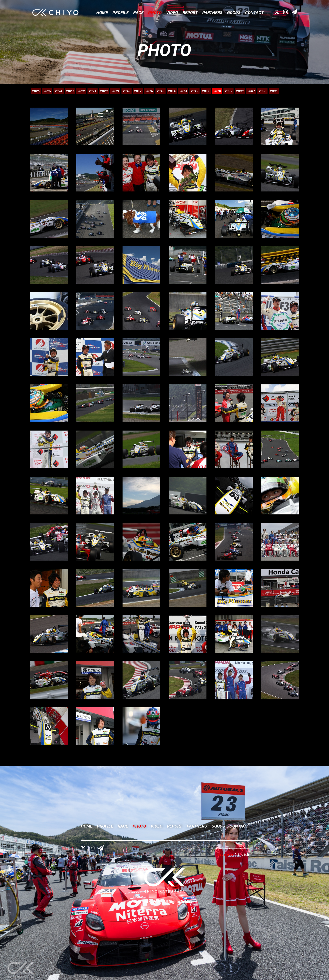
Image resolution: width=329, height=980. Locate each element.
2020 (104, 91)
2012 (195, 91)
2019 (115, 91)
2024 (59, 91)
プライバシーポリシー (232, 847)
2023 (70, 91)
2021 (93, 91)
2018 (127, 91)
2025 (47, 91)
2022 (81, 91)
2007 (251, 91)
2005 (274, 91)
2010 (217, 91)
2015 (161, 91)
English (243, 854)
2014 (172, 91)
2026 (36, 91)
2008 (240, 91)
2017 (138, 91)
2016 (149, 91)
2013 (183, 91)
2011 (206, 91)
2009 (228, 91)
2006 (262, 91)
